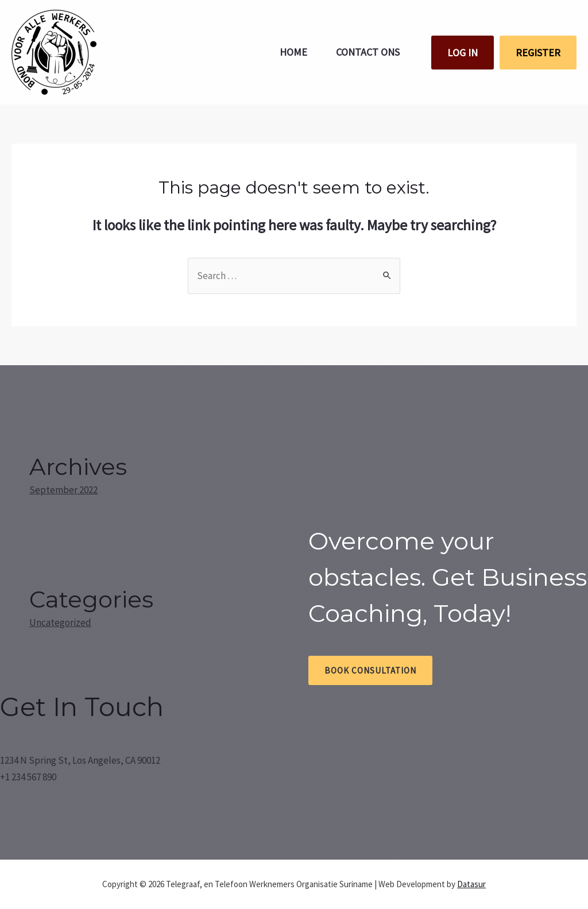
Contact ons (368, 52)
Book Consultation (370, 670)
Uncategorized (60, 622)
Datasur (471, 884)
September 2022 (63, 490)
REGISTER (538, 53)
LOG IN (463, 53)
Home (293, 52)
